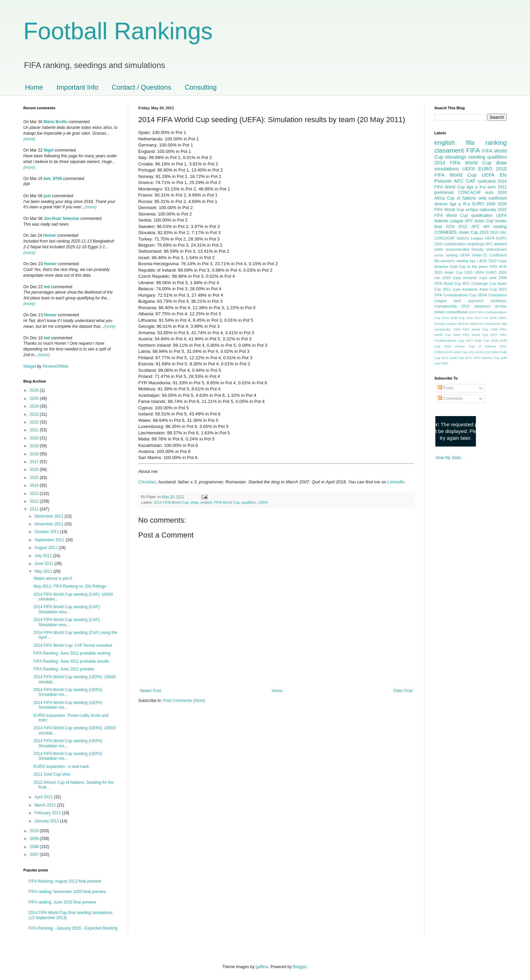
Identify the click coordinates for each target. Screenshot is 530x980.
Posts (446, 388)
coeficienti (487, 181)
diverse (441, 204)
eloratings (456, 157)
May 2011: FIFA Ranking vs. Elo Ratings (70, 586)
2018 (35, 454)
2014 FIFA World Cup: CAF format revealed (73, 645)
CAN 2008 (491, 352)
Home (34, 87)
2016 (35, 470)
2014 (35, 485)
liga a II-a (476, 187)
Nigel (49, 150)
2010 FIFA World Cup (471, 172)
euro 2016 (496, 192)
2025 (35, 398)
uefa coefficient (492, 198)
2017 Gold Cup (477, 340)
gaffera (262, 967)
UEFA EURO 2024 (491, 272)
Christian (147, 482)
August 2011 (46, 548)
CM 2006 (490, 318)
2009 (35, 839)
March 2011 (46, 805)
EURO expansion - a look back (61, 767)
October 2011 (47, 532)
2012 (35, 501)
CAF (471, 181)
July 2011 (44, 556)
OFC (489, 244)
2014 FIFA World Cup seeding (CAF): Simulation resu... (67, 609)
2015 (35, 478)
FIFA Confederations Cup (455, 295)
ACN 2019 (476, 352)
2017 (35, 462)
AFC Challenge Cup (479, 283)
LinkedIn (396, 482)
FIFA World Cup (227, 502)
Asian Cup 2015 (459, 272)
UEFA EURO (477, 169)
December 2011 (50, 516)
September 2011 (50, 540)
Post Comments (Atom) (184, 701)
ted (47, 287)
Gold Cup (458, 267)
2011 (35, 509)
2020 (35, 438)
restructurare (496, 249)
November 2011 (50, 524)
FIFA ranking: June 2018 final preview (62, 902)
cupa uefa (488, 278)
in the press (478, 267)
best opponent (469, 301)
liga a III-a (460, 204)
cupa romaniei (465, 278)
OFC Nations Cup (486, 358)
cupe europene (465, 289)
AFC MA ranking (489, 227)
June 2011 (44, 564)
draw (195, 502)
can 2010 (442, 278)
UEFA (263, 502)
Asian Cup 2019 (474, 232)
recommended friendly (465, 249)
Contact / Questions (142, 87)
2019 (35, 446)
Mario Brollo (55, 122)
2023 (35, 414)
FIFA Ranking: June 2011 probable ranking (72, 653)
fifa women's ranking (451, 261)
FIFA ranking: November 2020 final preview (67, 892)
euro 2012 (497, 187)
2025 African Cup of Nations (470, 346)
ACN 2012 (457, 227)
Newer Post (150, 691)
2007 (35, 854)
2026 (35, 390)
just (47, 196)
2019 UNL (498, 232)
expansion (493, 324)
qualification (482, 215)
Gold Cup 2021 (461, 358)
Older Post (403, 691)
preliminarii (444, 192)
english (206, 502)
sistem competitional (451, 312)
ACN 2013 (488, 261)
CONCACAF (470, 192)
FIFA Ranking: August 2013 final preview (65, 881)
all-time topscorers (471, 324)
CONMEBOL (446, 232)
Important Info (77, 87)
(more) (29, 139)
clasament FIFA (457, 150)
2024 (35, 406)
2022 (35, 422)
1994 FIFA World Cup (471, 329)
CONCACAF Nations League (459, 238)
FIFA (493, 267)
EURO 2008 (484, 204)
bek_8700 (53, 179)
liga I (474, 261)
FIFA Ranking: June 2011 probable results (71, 661)
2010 (35, 831)
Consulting (201, 87)
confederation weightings (464, 244)
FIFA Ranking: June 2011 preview (64, 669)
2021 (35, 430)
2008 (35, 847)
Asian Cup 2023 (493, 289)
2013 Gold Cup (453, 318)
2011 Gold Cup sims (52, 774)
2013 (35, 494)
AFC (459, 181)
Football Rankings (118, 31)
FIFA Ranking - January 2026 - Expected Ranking (73, 928)
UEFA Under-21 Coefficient (483, 255)
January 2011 (47, 821)
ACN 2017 (474, 318)
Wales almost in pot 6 (53, 578)
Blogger (300, 967)
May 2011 (44, 571)
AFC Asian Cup (479, 221)
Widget (30, 366)
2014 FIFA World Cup (171, 502)
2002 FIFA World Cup (471, 335)
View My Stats (448, 458)
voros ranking (446, 255)
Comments (450, 398)
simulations (447, 169)
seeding (477, 157)
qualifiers (249, 502)
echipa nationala (481, 210)
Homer (50, 235)
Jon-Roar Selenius (61, 219)
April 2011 (44, 797)
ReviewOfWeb (55, 366)
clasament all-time (490, 306)
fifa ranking (486, 143)
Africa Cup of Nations (455, 198)
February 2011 (48, 813)
